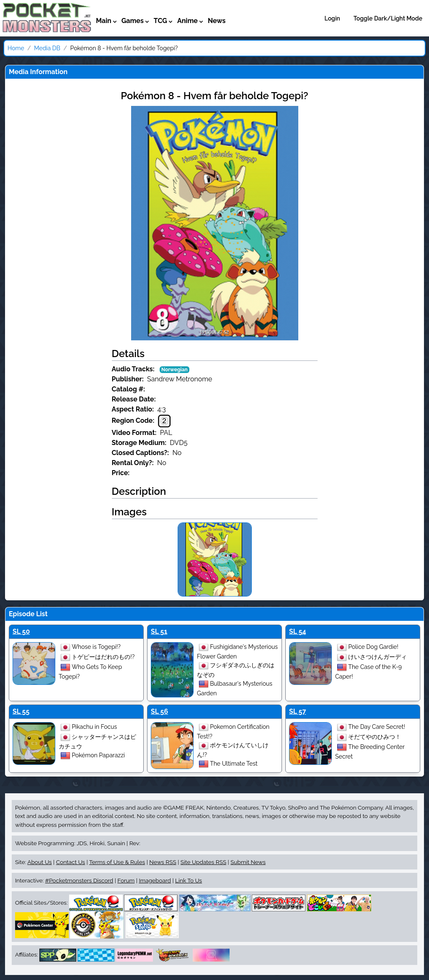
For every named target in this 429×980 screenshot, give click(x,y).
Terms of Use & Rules (117, 862)
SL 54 (298, 631)
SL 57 (297, 711)
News (217, 21)
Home (16, 48)
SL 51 (159, 631)
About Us (39, 862)
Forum (126, 880)
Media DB (47, 48)
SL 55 (21, 711)
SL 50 (21, 631)
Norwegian (174, 370)
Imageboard (155, 880)
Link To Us (189, 880)
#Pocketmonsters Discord (79, 880)
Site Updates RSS (203, 862)
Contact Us (71, 862)
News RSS (163, 862)
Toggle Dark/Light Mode (388, 18)
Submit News (248, 862)
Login (332, 18)
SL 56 (159, 711)
